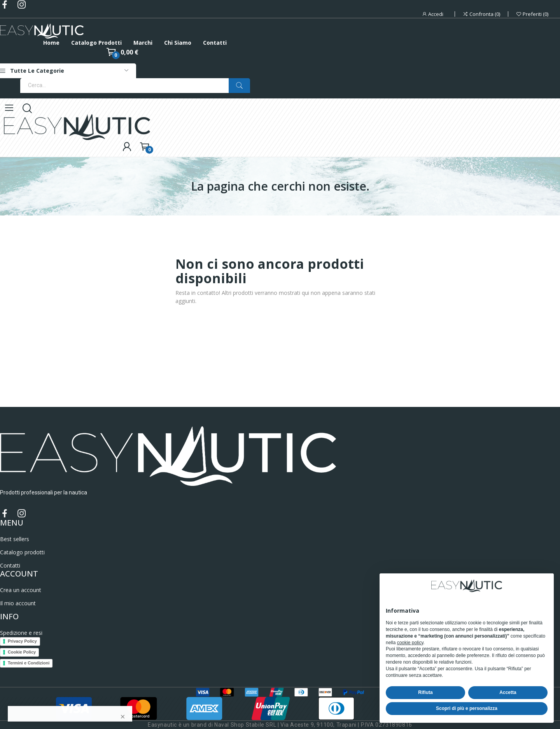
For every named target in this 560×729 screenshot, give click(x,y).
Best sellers (15, 539)
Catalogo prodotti (22, 552)
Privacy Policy (22, 641)
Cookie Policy (22, 652)
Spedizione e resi (21, 633)
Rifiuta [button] (425, 692)
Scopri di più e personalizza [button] (467, 708)
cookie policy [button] (410, 643)
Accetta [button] (508, 692)
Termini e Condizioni (29, 663)
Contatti (10, 565)
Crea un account (21, 590)
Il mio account (18, 603)
